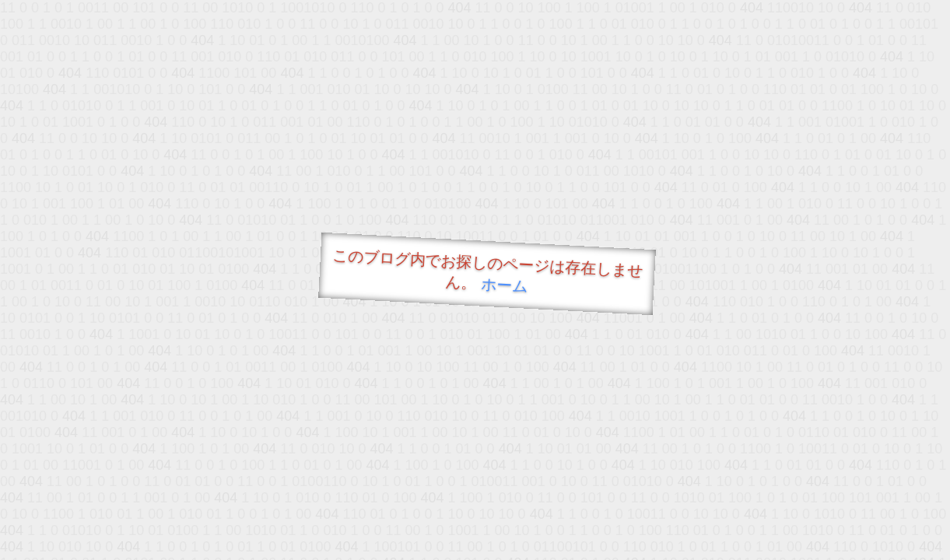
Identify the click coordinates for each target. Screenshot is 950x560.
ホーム (504, 285)
